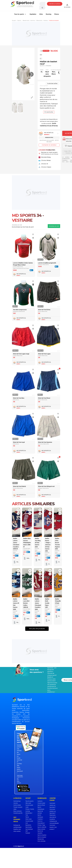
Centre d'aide (17, 805)
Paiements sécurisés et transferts (53, 817)
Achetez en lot (54, 226)
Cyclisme (40, 801)
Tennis (27, 817)
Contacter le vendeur (49, 145)
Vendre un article (55, 4)
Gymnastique (29, 829)
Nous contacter (18, 811)
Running (49, 14)
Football (28, 833)
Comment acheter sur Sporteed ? (53, 811)
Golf (27, 831)
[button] (31, 74)
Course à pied (41, 803)
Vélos (41, 14)
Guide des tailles (52, 84)
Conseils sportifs (18, 813)
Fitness (57, 14)
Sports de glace (42, 837)
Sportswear (29, 827)
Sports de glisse (42, 835)
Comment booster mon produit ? (53, 827)
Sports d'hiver (41, 805)
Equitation (33, 14)
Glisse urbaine (41, 829)
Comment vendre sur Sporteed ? (53, 805)
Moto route (29, 819)
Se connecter (67, 6)
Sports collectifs (42, 827)
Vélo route (28, 803)
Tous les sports (19, 14)
